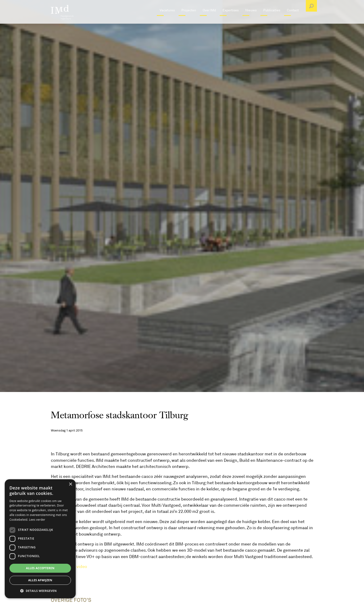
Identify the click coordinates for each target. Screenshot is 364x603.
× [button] (70, 484)
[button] (40, 591)
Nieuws (251, 20)
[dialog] (40, 539)
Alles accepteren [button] (40, 568)
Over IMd (209, 20)
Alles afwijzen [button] (40, 580)
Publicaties (272, 20)
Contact (293, 20)
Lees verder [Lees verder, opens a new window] (37, 520)
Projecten (189, 20)
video (82, 567)
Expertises (231, 20)
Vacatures (167, 20)
